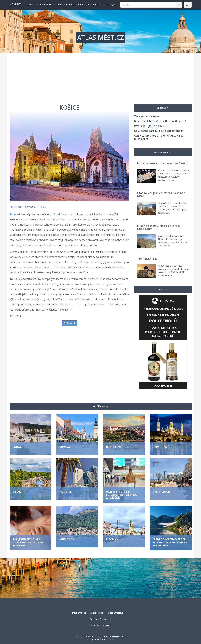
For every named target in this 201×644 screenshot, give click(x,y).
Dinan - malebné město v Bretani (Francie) (160, 121)
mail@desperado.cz (104, 639)
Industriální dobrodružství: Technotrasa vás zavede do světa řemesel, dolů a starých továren (72, 5)
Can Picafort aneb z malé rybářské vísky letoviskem (159, 137)
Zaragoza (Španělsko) (147, 116)
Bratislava (60, 214)
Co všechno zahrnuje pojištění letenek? (159, 131)
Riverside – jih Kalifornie (149, 126)
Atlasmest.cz (97, 613)
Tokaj (85, 219)
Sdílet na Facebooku (101, 619)
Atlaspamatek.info (116, 613)
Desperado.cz (79, 613)
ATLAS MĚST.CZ (101, 37)
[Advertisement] (101, 77)
